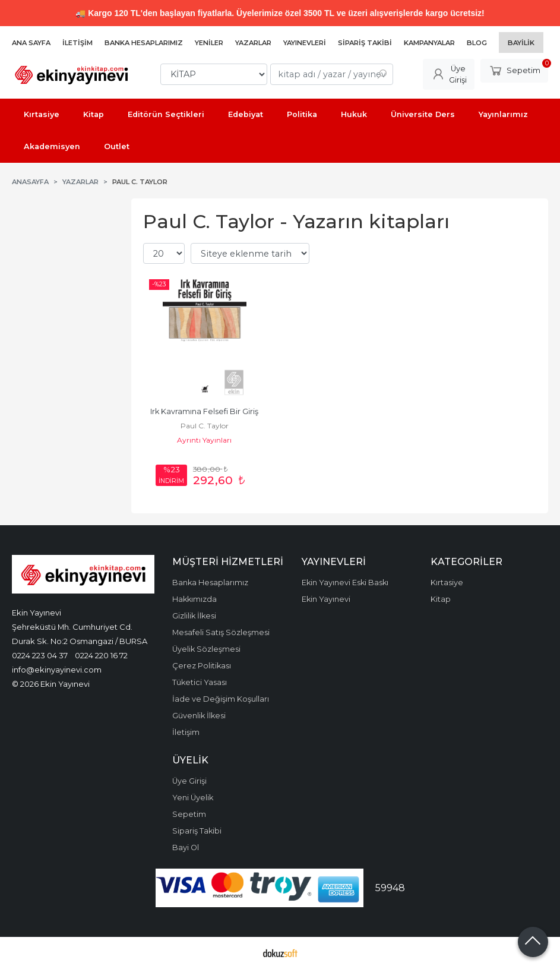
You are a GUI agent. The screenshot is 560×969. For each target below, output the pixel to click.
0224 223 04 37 (40, 655)
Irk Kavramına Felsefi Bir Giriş (204, 411)
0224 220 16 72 (101, 655)
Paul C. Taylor (205, 426)
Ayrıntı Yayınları (204, 440)
